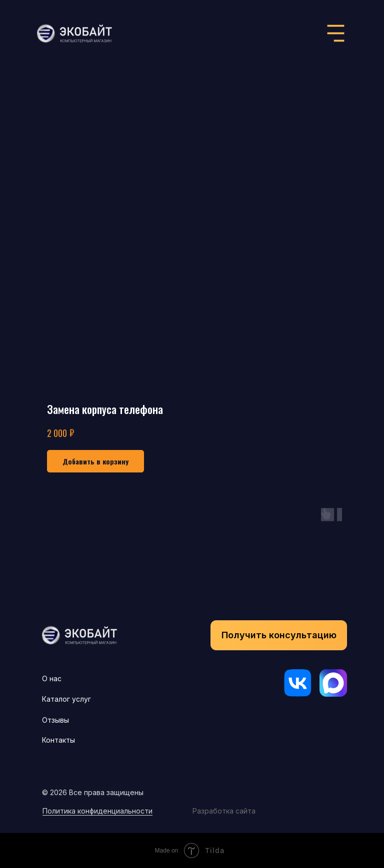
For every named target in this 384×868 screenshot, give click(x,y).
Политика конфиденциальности (97, 811)
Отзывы (55, 720)
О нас (52, 678)
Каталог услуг (66, 699)
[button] (279, 635)
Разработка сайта (224, 811)
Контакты (58, 740)
